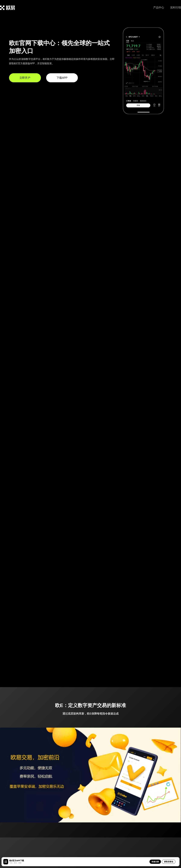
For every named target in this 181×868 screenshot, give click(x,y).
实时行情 (176, 8)
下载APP (62, 78)
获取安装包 (169, 862)
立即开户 (25, 78)
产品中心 (159, 8)
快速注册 (155, 862)
